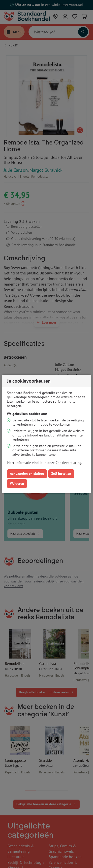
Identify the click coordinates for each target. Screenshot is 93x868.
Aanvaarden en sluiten (27, 474)
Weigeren (17, 483)
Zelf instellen (61, 474)
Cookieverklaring (68, 463)
